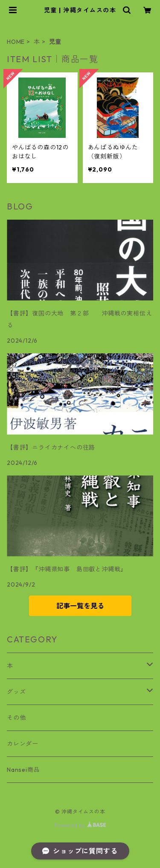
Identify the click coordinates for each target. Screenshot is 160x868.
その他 (16, 718)
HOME (16, 42)
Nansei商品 (23, 770)
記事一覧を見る (80, 606)
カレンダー (23, 744)
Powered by (80, 825)
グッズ (16, 692)
